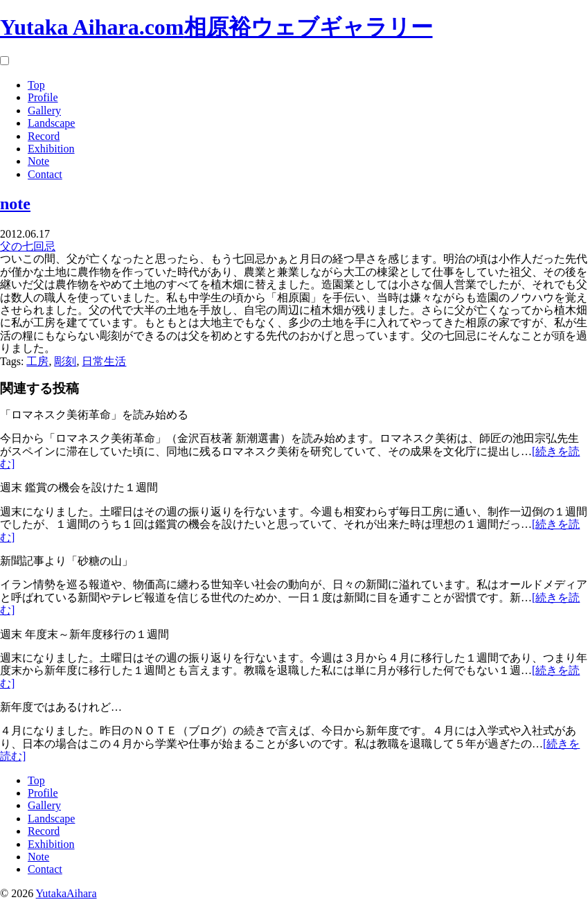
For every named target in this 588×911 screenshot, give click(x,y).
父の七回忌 (28, 246)
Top (36, 85)
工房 (37, 361)
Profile (43, 97)
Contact (45, 174)
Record (44, 136)
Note (38, 161)
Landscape (51, 123)
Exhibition (51, 149)
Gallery (44, 110)
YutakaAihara (66, 893)
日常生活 (104, 361)
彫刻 (65, 361)
